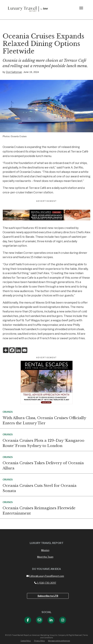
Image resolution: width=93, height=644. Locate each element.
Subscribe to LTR (48, 596)
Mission (45, 550)
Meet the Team (45, 557)
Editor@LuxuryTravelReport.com (45, 576)
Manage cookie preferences (59, 641)
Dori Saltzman (14, 72)
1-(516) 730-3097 (45, 583)
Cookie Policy (26, 641)
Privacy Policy (39, 641)
